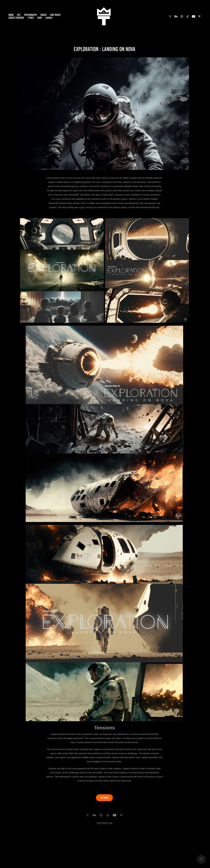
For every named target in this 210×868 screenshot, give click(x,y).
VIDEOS (43, 15)
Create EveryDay (16, 18)
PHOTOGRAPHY (30, 15)
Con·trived (55, 15)
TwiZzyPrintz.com (104, 823)
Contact (49, 18)
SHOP (40, 18)
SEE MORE (104, 798)
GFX (19, 15)
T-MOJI (31, 18)
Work (11, 15)
